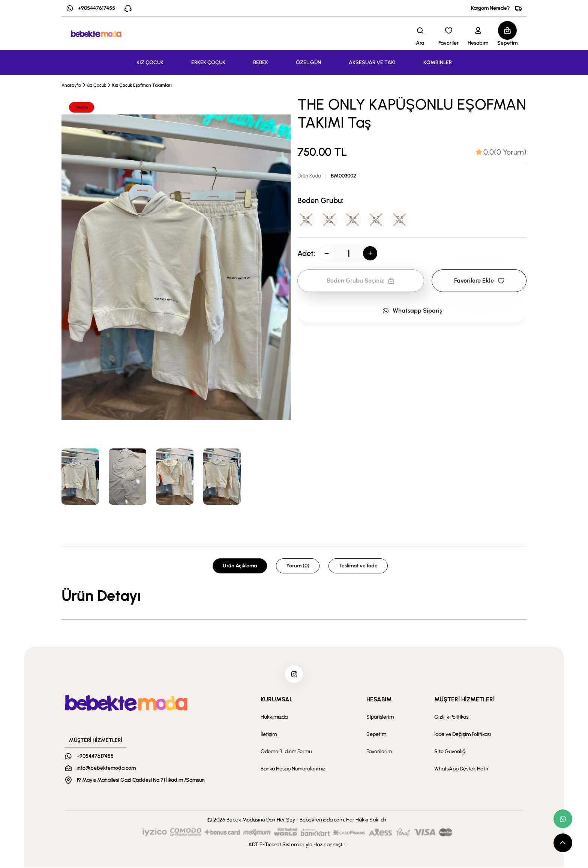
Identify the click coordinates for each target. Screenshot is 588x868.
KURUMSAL (277, 700)
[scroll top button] (563, 843)
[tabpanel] (294, 596)
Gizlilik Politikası (452, 718)
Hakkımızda (274, 718)
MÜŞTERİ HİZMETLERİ (464, 700)
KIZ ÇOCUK (150, 62)
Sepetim (376, 735)
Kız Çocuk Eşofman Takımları (142, 85)
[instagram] (294, 675)
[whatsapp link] (563, 819)
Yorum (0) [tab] (298, 566)
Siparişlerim (380, 718)
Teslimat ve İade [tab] (358, 566)
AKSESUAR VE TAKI (372, 62)
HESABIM (379, 700)
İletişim (269, 735)
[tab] (501, 152)
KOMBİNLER (438, 62)
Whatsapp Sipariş (412, 311)
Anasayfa (71, 85)
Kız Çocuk (96, 85)
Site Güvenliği (450, 753)
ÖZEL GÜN (308, 62)
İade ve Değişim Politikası (463, 735)
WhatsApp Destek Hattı (461, 770)
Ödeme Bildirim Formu (286, 753)
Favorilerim (379, 753)
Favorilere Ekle (479, 281)
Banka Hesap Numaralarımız (293, 770)
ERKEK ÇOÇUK (208, 62)
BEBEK (261, 62)
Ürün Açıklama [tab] (240, 566)
